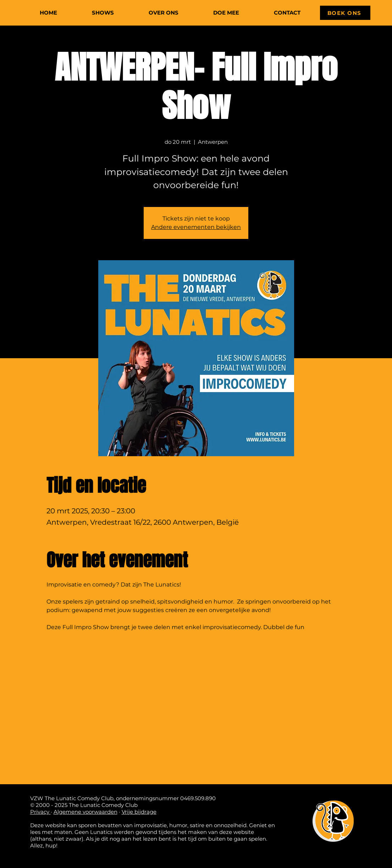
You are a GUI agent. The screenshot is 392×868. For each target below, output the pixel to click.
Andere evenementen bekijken (196, 227)
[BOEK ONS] (345, 13)
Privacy (40, 812)
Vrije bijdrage (139, 812)
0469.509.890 (198, 798)
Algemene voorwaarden (85, 812)
